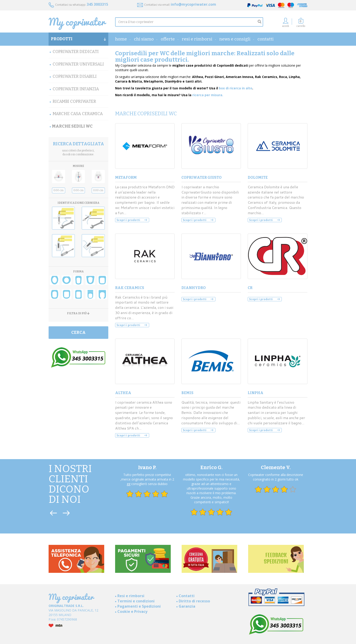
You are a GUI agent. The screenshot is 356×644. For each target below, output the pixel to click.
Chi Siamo (144, 39)
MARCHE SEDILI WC (72, 126)
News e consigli (235, 39)
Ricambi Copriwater (74, 101)
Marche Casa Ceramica (78, 114)
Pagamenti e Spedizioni (139, 606)
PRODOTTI (78, 39)
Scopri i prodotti (128, 220)
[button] (301, 24)
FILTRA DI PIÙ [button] (78, 313)
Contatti (266, 39)
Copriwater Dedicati (76, 52)
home (121, 39)
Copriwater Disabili (75, 76)
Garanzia (187, 606)
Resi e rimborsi (197, 39)
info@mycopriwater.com (193, 4)
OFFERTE (168, 39)
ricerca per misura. (208, 95)
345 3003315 (97, 4)
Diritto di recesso (194, 601)
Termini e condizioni (136, 601)
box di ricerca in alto (236, 88)
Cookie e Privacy (132, 611)
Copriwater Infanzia (76, 89)
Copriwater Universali (78, 64)
